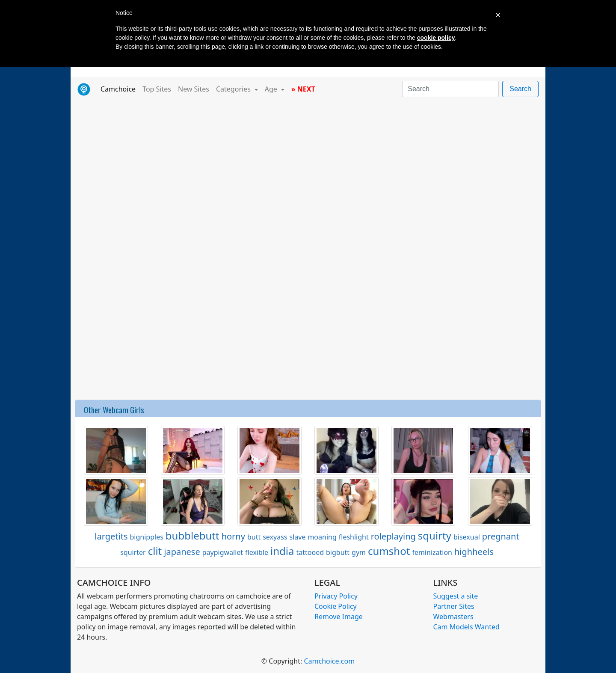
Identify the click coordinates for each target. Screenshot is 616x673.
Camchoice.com (329, 661)
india (282, 551)
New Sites (194, 89)
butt (254, 537)
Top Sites (157, 89)
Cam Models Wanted (466, 627)
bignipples (147, 537)
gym (359, 552)
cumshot (389, 551)
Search (520, 89)
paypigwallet (223, 552)
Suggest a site (456, 596)
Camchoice (120, 89)
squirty (435, 535)
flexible (257, 552)
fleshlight (354, 537)
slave (297, 537)
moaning (322, 537)
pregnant (501, 536)
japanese (182, 552)
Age (272, 89)
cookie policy (436, 38)
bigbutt (338, 552)
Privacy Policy (336, 596)
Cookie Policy (336, 606)
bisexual (467, 537)
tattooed (310, 552)
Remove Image (339, 617)
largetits (111, 536)
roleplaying (393, 536)
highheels (474, 552)
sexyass (275, 537)
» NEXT (303, 89)
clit (155, 551)
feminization (432, 552)
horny (233, 536)
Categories (234, 89)
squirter (133, 552)
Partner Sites (454, 606)
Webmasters (453, 617)
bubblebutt (192, 535)
